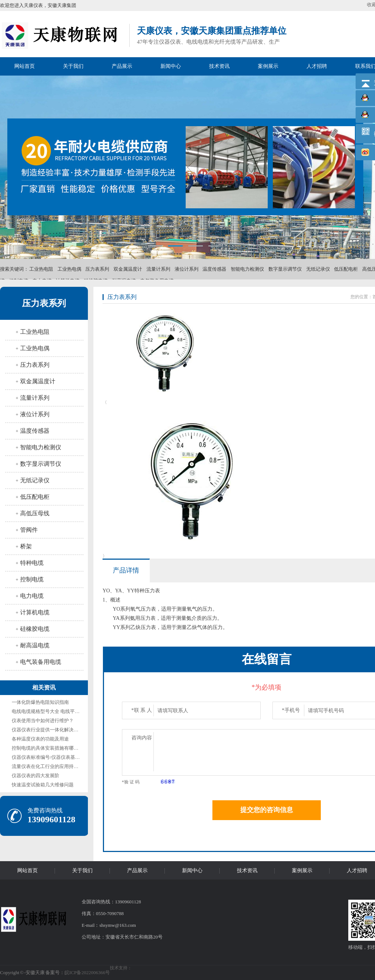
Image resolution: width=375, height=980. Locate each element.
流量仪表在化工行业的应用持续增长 (50, 766)
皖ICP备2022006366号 (87, 972)
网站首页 (25, 66)
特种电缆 (32, 563)
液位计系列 (187, 269)
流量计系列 (158, 269)
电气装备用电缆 (41, 662)
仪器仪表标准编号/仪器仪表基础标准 (51, 757)
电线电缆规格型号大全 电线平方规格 (50, 711)
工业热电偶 (69, 269)
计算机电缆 (35, 612)
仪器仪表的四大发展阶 (36, 776)
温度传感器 (214, 269)
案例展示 (268, 66)
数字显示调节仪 (285, 269)
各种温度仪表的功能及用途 (40, 739)
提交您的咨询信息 (267, 810)
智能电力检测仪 (247, 269)
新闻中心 (171, 66)
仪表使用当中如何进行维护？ (43, 721)
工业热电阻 (41, 269)
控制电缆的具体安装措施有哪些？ (47, 748)
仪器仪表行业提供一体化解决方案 (47, 730)
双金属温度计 (128, 269)
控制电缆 (32, 579)
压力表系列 (97, 269)
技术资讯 (219, 66)
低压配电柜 (346, 269)
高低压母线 (35, 513)
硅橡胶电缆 (35, 629)
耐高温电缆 (35, 645)
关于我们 (73, 66)
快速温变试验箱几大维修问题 (43, 785)
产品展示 (122, 66)
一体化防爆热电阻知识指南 (40, 702)
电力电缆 (32, 596)
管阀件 (29, 530)
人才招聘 (317, 66)
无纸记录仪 (318, 269)
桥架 (26, 546)
